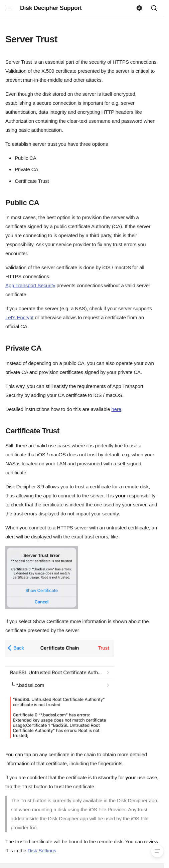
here (116, 409)
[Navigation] (10, 8)
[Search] (154, 8)
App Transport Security (30, 285)
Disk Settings (42, 850)
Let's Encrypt (19, 317)
